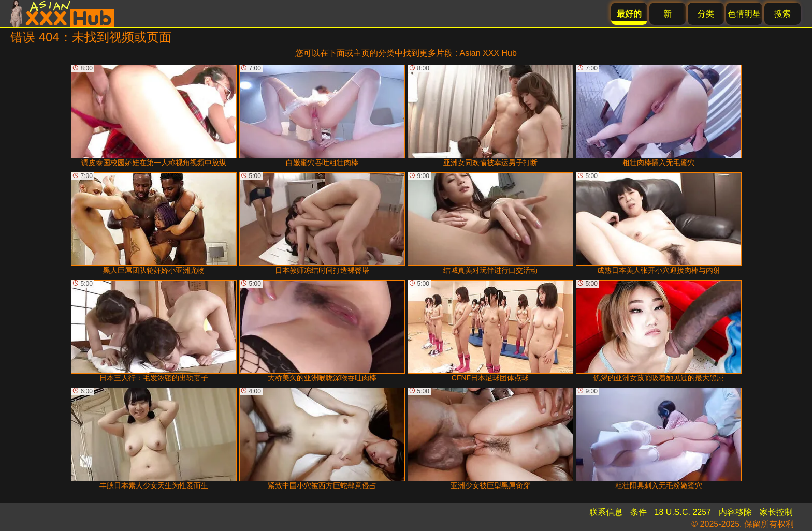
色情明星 (744, 14)
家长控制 (776, 512)
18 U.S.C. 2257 (683, 512)
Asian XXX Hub (488, 53)
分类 (706, 14)
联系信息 (606, 512)
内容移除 (735, 512)
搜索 (782, 14)
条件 (639, 512)
